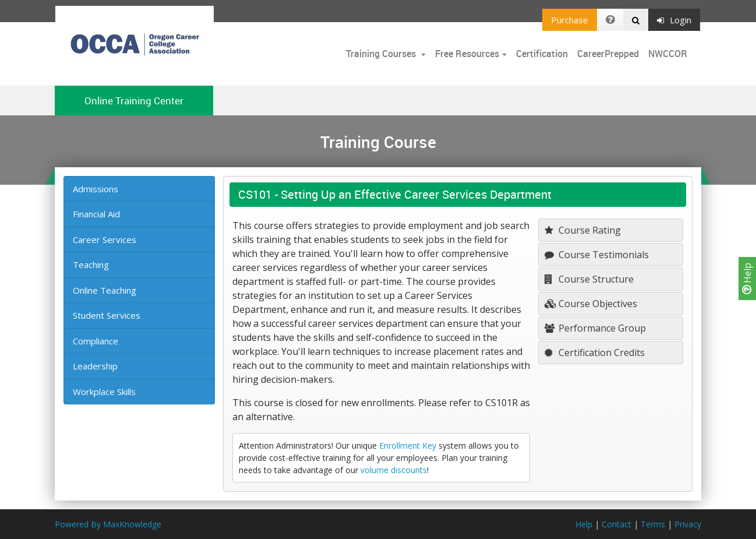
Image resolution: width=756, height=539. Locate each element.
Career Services (105, 239)
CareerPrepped (608, 54)
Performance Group (595, 328)
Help (747, 279)
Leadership (95, 366)
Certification (542, 54)
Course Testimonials (597, 255)
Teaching (91, 265)
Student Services (107, 315)
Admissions (96, 189)
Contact (617, 524)
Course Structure (589, 279)
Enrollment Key (408, 445)
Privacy (688, 524)
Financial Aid (96, 214)
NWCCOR (668, 54)
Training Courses (382, 54)
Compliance (96, 341)
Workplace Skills (104, 392)
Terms (653, 524)
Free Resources (467, 54)
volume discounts (394, 470)
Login (674, 20)
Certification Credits (595, 353)
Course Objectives (591, 304)
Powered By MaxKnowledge (108, 524)
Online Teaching (105, 290)
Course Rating (583, 230)
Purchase (570, 20)
